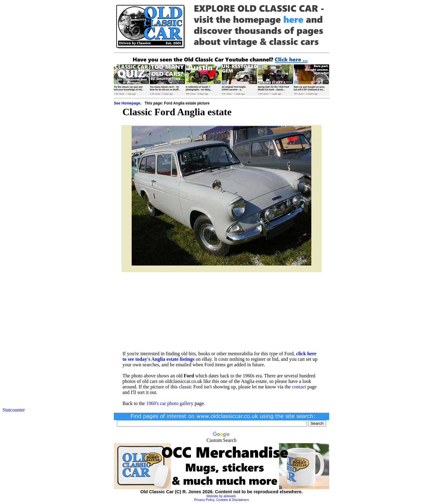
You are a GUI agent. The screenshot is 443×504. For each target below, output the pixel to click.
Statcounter (14, 410)
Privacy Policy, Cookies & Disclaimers (221, 500)
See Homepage (127, 103)
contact (299, 387)
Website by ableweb (221, 496)
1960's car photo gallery (170, 403)
